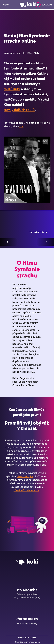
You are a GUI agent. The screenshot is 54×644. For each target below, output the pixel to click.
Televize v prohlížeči (27, 594)
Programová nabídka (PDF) (27, 597)
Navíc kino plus (25, 476)
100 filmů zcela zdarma (26, 490)
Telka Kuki (44, 5)
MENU (5, 5)
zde (21, 126)
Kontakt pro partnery (27, 624)
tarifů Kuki (12, 89)
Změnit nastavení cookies (27, 642)
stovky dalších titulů (19, 110)
